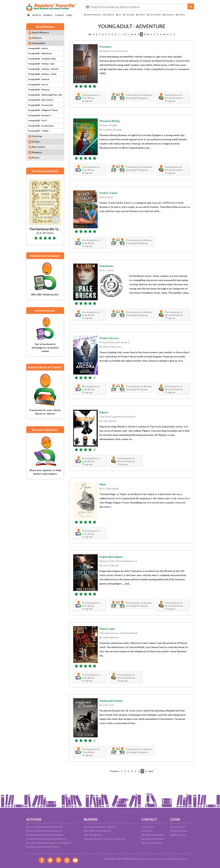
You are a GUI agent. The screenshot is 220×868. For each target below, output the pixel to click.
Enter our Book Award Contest (44, 831)
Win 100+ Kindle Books (97, 831)
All (74, 37)
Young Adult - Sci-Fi (39, 136)
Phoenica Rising (112, 129)
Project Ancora (111, 346)
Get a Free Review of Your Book (44, 827)
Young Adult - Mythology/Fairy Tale (46, 106)
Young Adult (41, 47)
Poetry (89, 18)
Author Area (178, 827)
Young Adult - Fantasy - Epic (44, 71)
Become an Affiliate (153, 839)
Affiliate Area (178, 835)
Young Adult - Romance (41, 130)
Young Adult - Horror (40, 95)
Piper (104, 492)
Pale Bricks (108, 274)
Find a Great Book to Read (99, 827)
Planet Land (109, 637)
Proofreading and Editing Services (46, 839)
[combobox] (139, 7)
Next (155, 780)
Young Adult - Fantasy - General (46, 77)
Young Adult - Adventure (42, 59)
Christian (134, 15)
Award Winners (94, 15)
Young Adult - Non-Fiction (43, 112)
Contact (59, 15)
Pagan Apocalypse (114, 565)
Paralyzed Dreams (114, 709)
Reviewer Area (179, 831)
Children (112, 15)
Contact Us (148, 827)
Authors (37, 15)
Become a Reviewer (153, 835)
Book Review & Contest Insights (45, 835)
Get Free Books (93, 835)
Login (69, 15)
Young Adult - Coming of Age (44, 65)
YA (123, 15)
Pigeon (105, 420)
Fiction (147, 15)
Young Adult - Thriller (40, 148)
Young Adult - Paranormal (43, 118)
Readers (48, 15)
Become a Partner (152, 843)
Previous (110, 780)
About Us (147, 831)
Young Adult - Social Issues (43, 142)
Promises (107, 55)
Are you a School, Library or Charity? (105, 839)
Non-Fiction (162, 15)
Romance (178, 15)
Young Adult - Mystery (41, 101)
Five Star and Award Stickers (43, 847)
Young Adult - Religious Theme (45, 124)
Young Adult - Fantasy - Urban (45, 83)
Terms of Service (182, 859)
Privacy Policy (159, 859)
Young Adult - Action (40, 53)
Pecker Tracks (111, 201)
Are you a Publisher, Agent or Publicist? (49, 843)
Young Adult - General (40, 89)
